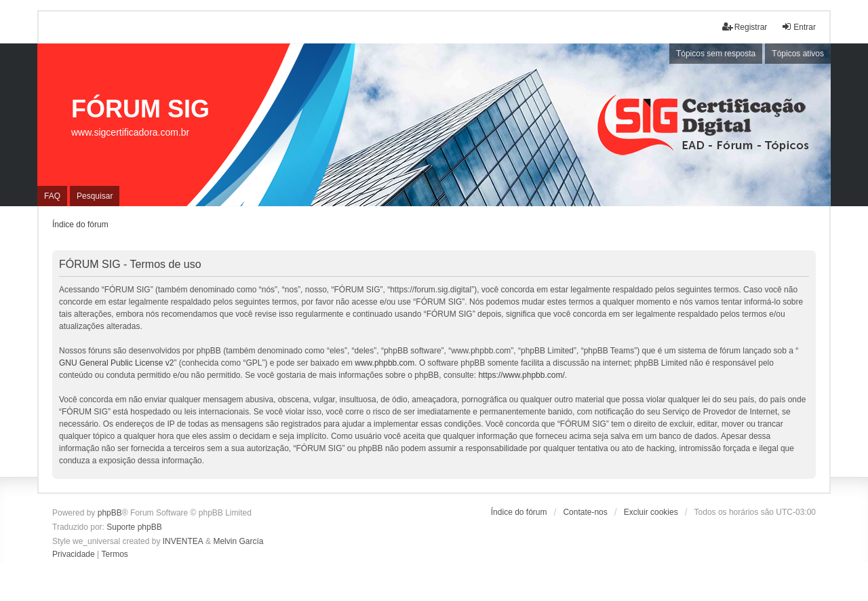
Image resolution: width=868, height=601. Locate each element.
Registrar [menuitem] (745, 27)
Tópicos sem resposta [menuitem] (716, 54)
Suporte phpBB (134, 527)
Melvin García (238, 541)
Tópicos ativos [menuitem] (798, 54)
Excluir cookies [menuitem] (651, 512)
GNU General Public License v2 (116, 363)
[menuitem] (74, 555)
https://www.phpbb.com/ (521, 375)
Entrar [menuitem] (798, 27)
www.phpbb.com (384, 363)
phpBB (110, 513)
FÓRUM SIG (140, 109)
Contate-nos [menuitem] (585, 512)
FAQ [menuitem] (52, 196)
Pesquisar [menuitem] (95, 196)
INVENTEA (183, 541)
